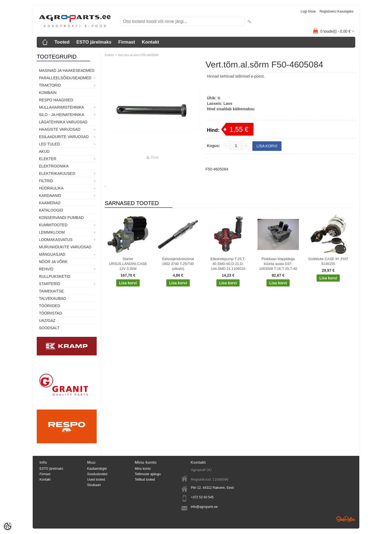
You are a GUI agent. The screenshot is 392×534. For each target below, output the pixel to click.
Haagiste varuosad (60, 129)
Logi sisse (308, 11)
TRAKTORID (50, 85)
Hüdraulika (51, 188)
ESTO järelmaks (94, 42)
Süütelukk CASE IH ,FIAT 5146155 (328, 261)
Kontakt (150, 42)
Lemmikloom (52, 232)
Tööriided (50, 306)
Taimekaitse (51, 291)
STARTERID (50, 284)
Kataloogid (51, 210)
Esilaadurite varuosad (64, 137)
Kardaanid (50, 196)
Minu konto (143, 469)
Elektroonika (54, 166)
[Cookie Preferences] (8, 526)
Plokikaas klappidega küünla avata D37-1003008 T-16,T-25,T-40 (278, 264)
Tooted (62, 42)
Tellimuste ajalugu (148, 474)
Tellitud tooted (145, 480)
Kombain (48, 93)
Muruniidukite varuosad (65, 247)
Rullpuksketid (55, 276)
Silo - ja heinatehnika (62, 115)
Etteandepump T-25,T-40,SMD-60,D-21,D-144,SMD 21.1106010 (228, 264)
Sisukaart (94, 485)
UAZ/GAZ (47, 321)
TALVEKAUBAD (53, 298)
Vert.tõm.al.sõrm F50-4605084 (138, 55)
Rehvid (46, 269)
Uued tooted (96, 480)
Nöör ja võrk (53, 262)
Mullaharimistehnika (62, 107)
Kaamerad (50, 203)
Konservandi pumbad (61, 218)
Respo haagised (56, 100)
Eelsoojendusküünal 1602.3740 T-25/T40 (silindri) (178, 264)
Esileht (109, 55)
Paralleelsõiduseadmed (65, 78)
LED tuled (49, 144)
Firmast (127, 42)
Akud (44, 151)
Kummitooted (53, 225)
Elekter (48, 159)
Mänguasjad (52, 254)
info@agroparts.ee (204, 507)
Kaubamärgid (97, 469)
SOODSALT (49, 328)
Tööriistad (50, 313)
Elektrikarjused (57, 173)
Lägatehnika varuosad (63, 122)
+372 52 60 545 (202, 497)
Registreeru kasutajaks (336, 11)
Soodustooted (97, 474)
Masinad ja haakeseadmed (67, 71)
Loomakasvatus (56, 240)
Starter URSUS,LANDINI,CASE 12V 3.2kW (128, 264)
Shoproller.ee (346, 519)
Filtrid (46, 181)
